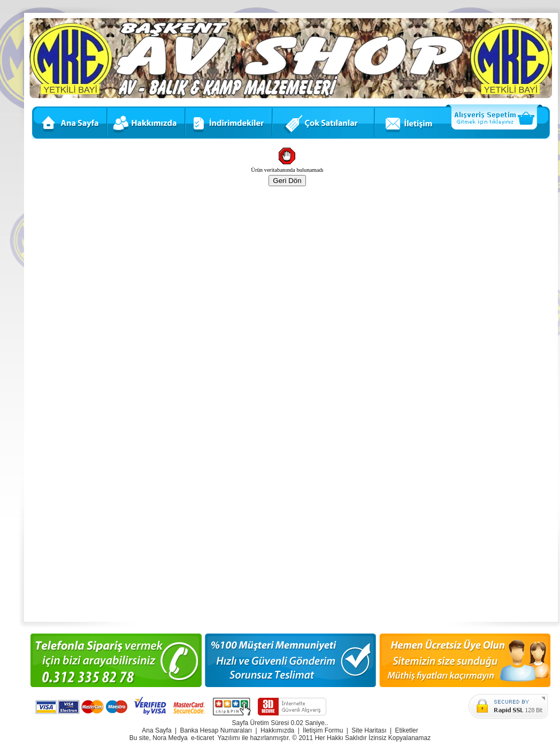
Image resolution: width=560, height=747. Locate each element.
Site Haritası (369, 730)
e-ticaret (202, 738)
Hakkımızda (277, 730)
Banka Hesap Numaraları (216, 730)
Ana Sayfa (156, 730)
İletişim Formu (323, 730)
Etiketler (406, 730)
